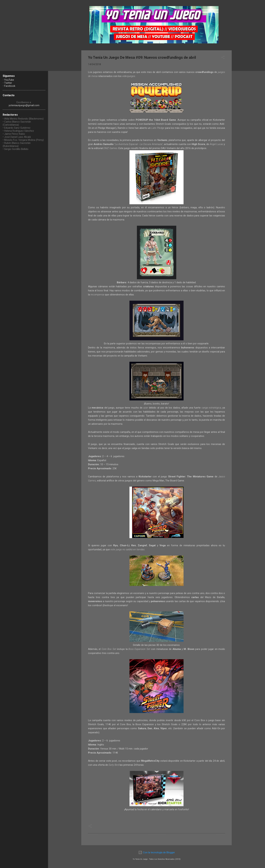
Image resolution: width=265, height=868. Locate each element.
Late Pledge (158, 128)
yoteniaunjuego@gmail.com (24, 105)
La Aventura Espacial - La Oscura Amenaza (138, 144)
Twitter (8, 83)
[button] (223, 58)
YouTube (9, 80)
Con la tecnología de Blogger (157, 852)
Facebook (10, 86)
